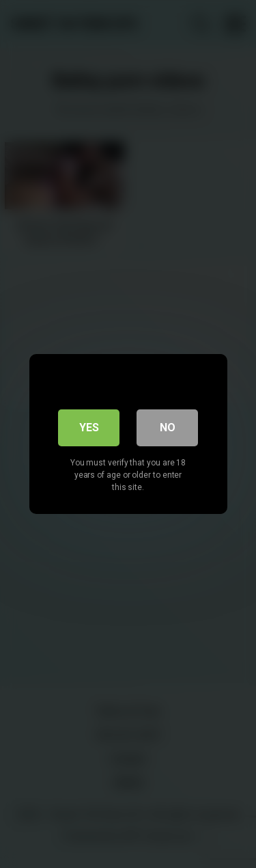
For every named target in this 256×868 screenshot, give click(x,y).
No (168, 428)
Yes (89, 428)
